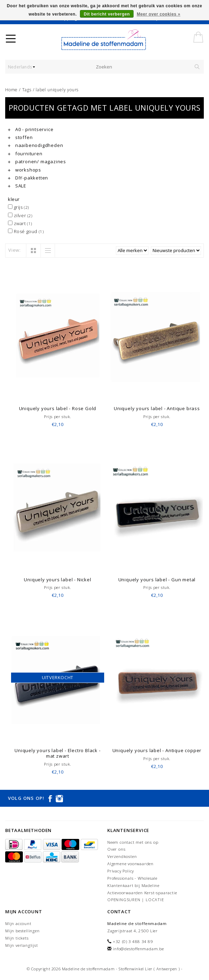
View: (15, 250)
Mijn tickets (17, 938)
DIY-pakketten (28, 178)
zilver (20, 215)
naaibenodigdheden (35, 145)
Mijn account (18, 923)
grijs (19, 207)
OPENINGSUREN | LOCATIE (136, 900)
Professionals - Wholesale (132, 878)
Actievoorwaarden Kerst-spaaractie (142, 893)
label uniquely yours (57, 90)
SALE (17, 186)
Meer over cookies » (158, 14)
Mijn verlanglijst (22, 945)
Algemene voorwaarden (130, 864)
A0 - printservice (31, 129)
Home (11, 90)
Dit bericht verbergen (107, 14)
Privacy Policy (121, 871)
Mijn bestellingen (22, 931)
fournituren (25, 154)
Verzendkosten (122, 856)
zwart (20, 223)
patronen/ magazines (37, 161)
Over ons (116, 849)
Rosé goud (26, 231)
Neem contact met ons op (133, 842)
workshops (25, 170)
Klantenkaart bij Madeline (133, 885)
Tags (27, 90)
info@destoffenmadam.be (138, 949)
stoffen (20, 137)
